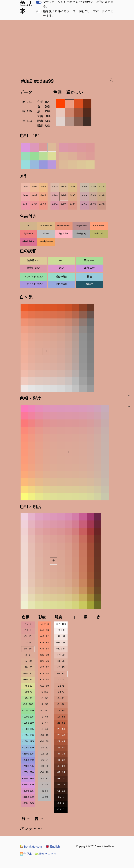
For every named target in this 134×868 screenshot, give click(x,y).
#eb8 (43, 186)
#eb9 (34, 186)
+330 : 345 (28, 803)
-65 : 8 (61, 797)
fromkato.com (31, 847)
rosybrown (81, 225)
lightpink (64, 233)
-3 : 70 (61, 692)
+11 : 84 (61, 649)
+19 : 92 (61, 636)
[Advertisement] (68, 47)
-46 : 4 (44, 791)
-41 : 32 (61, 760)
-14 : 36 (44, 741)
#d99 (64, 204)
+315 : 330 (28, 797)
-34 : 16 (44, 772)
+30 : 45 (28, 680)
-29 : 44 (61, 741)
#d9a (55, 204)
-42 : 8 (44, 785)
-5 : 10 (28, 636)
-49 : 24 (61, 772)
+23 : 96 (61, 630)
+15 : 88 (61, 643)
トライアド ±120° (34, 277)
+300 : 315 (28, 791)
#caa (84, 195)
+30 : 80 (44, 655)
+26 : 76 (44, 661)
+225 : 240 (28, 760)
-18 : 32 (44, 748)
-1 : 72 (61, 680)
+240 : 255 (28, 766)
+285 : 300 (28, 785)
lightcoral (28, 233)
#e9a (26, 204)
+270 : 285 (28, 778)
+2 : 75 (61, 667)
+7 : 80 (61, 655)
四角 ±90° (89, 260)
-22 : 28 (44, 754)
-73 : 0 (61, 809)
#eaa (26, 195)
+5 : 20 (28, 661)
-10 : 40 (44, 735)
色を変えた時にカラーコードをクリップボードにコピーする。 (78, 14)
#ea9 (34, 195)
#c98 (102, 204)
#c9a (84, 204)
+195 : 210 (28, 748)
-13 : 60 (61, 710)
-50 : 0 (44, 797)
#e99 (34, 204)
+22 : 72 (44, 667)
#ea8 (43, 195)
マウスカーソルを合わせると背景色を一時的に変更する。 (78, 4)
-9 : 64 (61, 704)
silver (46, 233)
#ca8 (102, 195)
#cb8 (102, 186)
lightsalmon (99, 225)
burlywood (46, 225)
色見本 (26, 854)
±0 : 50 (44, 710)
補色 (89, 277)
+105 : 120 (28, 710)
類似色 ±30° (34, 260)
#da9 (64, 195)
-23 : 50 (61, 729)
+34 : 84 (44, 649)
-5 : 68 (61, 698)
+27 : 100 (61, 624)
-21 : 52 (61, 723)
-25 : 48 (61, 735)
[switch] (39, 2)
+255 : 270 (28, 772)
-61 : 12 (61, 791)
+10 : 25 (28, 667)
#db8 (73, 186)
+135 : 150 (28, 723)
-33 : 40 (61, 748)
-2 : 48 (44, 717)
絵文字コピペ (46, 854)
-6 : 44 (44, 729)
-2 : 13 (28, 643)
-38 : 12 (44, 778)
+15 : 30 (28, 673)
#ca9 (93, 195)
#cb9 (93, 186)
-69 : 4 (61, 803)
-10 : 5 (28, 630)
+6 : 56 (44, 692)
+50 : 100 (44, 624)
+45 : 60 (28, 686)
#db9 (64, 186)
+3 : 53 (44, 698)
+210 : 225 (28, 754)
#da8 (73, 195)
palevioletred (28, 241)
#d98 (73, 204)
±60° (61, 260)
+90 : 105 (28, 704)
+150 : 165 (28, 729)
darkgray (81, 233)
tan (29, 225)
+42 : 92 (44, 636)
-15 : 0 (28, 624)
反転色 (89, 284)
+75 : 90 (28, 698)
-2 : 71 (61, 686)
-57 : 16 (61, 785)
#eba (26, 186)
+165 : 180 (28, 735)
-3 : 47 (44, 723)
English (53, 847)
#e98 (43, 204)
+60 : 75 (28, 692)
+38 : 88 (44, 643)
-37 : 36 (61, 754)
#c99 (93, 204)
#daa (55, 195)
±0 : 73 (61, 673)
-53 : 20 (61, 778)
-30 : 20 (44, 766)
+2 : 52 (44, 704)
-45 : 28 (61, 766)
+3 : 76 (61, 661)
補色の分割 (62, 277)
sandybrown (46, 241)
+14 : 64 (44, 680)
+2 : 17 (28, 655)
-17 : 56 (61, 717)
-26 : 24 (44, 760)
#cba (84, 186)
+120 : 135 (28, 717)
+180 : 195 (28, 741)
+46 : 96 (44, 630)
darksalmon (64, 225)
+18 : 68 (44, 673)
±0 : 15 (28, 649)
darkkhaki (99, 233)
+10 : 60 (44, 686)
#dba (55, 186)
